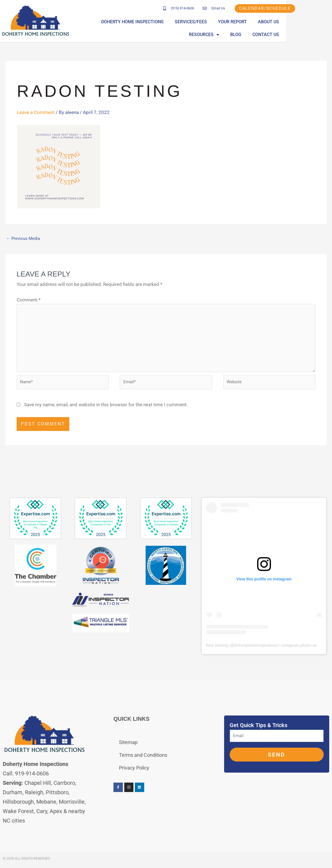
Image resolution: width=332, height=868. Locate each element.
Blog (279, 35)
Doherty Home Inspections (134, 22)
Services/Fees (193, 22)
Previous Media (24, 239)
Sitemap (128, 746)
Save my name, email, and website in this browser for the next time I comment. (106, 409)
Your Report (234, 22)
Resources (307, 22)
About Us (270, 22)
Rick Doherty (217, 649)
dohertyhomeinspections (256, 649)
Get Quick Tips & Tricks (258, 729)
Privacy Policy (134, 772)
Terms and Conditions (143, 759)
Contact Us (309, 35)
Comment (29, 300)
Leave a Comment (36, 112)
